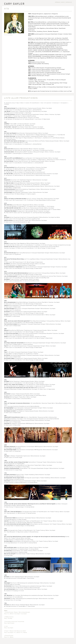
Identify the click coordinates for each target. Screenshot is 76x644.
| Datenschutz (68, 2)
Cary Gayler (14, 4)
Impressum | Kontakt (60, 2)
